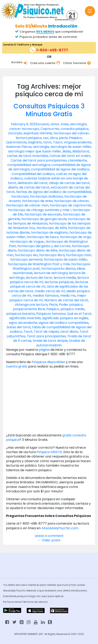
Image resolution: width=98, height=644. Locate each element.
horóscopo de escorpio (43, 214)
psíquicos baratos (21, 314)
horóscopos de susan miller (66, 259)
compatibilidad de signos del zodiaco (60, 169)
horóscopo (20, 196)
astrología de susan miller (71, 147)
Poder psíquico (71, 305)
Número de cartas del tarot (66, 300)
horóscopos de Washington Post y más (39, 264)
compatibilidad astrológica (29, 165)
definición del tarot (33, 183)
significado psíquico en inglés (65, 318)
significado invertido (25, 318)
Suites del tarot (19, 327)
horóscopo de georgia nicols (44, 219)
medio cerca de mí (50, 291)
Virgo (68, 142)
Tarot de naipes (46, 332)
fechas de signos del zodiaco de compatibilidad (54, 192)
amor (55, 124)
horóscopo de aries (37, 201)
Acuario (43, 124)
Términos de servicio (35, 602)
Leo (46, 138)
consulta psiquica (75, 129)
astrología (78, 124)
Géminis (46, 133)
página (44, 350)
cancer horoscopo (24, 129)
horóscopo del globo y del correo (44, 246)
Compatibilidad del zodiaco (33, 174)
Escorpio (15, 133)
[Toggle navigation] (90, 11)
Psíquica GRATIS (49, 452)
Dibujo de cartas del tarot (69, 183)
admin (57, 345)
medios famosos (46, 296)
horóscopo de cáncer (72, 201)
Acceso (17, 62)
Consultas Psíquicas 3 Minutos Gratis (49, 110)
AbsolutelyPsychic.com (60, 528)
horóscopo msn (79, 255)
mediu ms (68, 296)
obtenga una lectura (31, 305)
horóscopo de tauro (43, 237)
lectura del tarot (39, 278)
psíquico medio (73, 309)
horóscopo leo (26, 255)
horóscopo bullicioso (47, 196)
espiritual (31, 133)
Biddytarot (81, 151)
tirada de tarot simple (50, 341)
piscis (63, 138)
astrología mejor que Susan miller (35, 151)
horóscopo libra (52, 255)
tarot (47, 142)
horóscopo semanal (26, 259)
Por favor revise (13, 602)
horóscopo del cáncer (71, 133)
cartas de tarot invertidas (28, 156)
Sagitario (35, 142)
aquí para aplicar (52, 596)
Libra (54, 138)
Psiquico (75, 138)
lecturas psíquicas (59, 282)
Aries (65, 124)
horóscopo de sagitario (50, 232)
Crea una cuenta (43, 63)
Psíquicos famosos (51, 314)
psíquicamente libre (29, 309)
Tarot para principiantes (46, 336)
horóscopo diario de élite (38, 250)
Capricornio (50, 129)
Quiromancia (16, 142)
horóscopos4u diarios (58, 269)
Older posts (49, 540)
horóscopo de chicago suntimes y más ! (40, 210)
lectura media (65, 278)
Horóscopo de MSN (52, 228)
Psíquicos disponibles (48, 362)
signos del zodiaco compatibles (64, 323)
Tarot (28, 332)
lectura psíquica (29, 138)
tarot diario (69, 332)
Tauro (58, 142)
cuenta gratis (17, 366)
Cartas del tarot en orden (70, 156)
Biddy (67, 151)
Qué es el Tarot (79, 314)
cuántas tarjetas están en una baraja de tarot (48, 181)
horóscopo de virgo (75, 237)
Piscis (53, 305)
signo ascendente (23, 323)
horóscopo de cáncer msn (27, 205)
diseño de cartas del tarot (29, 187)
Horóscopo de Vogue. (27, 242)
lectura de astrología (51, 273)
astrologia (41, 147)
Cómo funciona (75, 63)
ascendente (82, 142)
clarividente (77, 160)
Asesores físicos (19, 147)
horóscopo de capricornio (71, 205)
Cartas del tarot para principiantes (39, 160)
